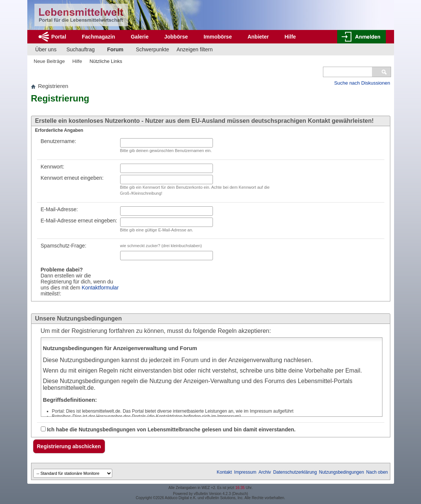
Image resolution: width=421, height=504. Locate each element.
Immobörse (218, 37)
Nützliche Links (106, 61)
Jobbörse (176, 37)
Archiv (265, 472)
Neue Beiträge (49, 61)
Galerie (139, 37)
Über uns (46, 49)
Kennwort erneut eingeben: (72, 178)
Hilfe (290, 37)
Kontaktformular (100, 288)
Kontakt (224, 472)
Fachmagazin (99, 37)
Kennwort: (53, 167)
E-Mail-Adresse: (60, 209)
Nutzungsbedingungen (342, 472)
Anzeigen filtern (195, 49)
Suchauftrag (81, 49)
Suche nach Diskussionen (362, 83)
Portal (59, 37)
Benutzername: (59, 141)
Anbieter (258, 37)
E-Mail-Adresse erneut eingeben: (79, 221)
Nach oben (377, 472)
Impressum (245, 472)
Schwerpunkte (152, 49)
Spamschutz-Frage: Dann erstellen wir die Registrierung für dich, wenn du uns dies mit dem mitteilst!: (80, 270)
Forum (115, 49)
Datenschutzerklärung (295, 472)
